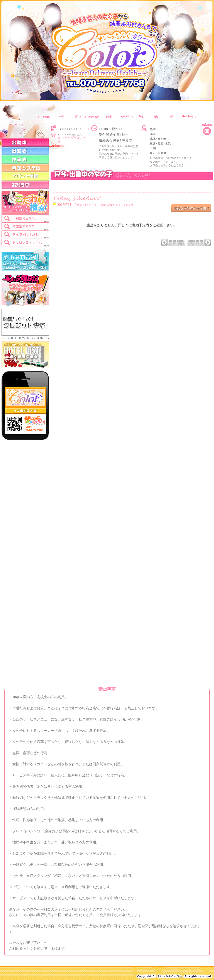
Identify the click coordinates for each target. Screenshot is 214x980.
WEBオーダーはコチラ (72, 140)
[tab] (25, 218)
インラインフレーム (133, 429)
